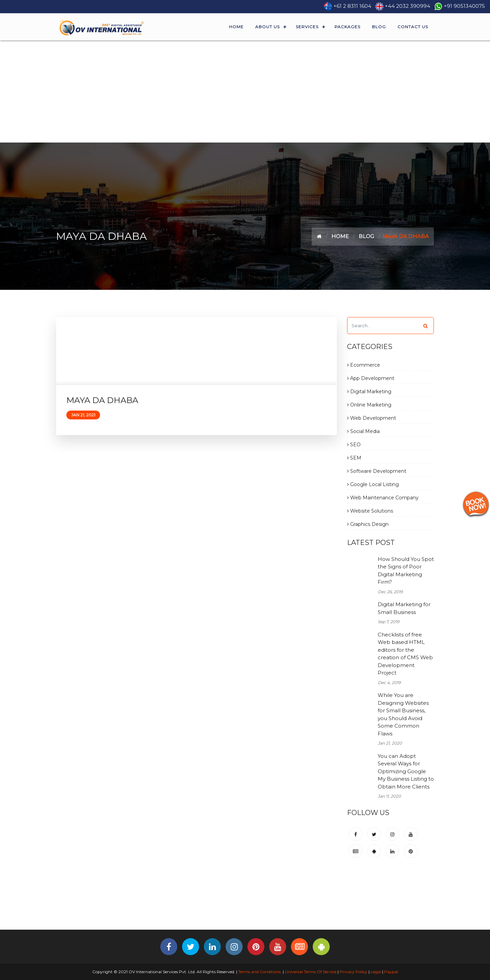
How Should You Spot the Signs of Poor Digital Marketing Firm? (406, 571)
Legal (376, 972)
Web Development (372, 418)
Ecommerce (364, 365)
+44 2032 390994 (407, 6)
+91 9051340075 (464, 6)
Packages (347, 27)
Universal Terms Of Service (311, 972)
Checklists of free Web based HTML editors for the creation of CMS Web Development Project (405, 654)
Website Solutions (370, 511)
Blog (379, 27)
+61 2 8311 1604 (352, 6)
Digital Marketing (369, 392)
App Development (371, 378)
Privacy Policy (354, 972)
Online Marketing (369, 405)
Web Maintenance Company (383, 498)
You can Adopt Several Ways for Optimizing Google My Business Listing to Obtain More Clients (406, 771)
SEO (354, 445)
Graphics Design (368, 524)
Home (236, 27)
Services (307, 27)
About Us (267, 27)
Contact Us (413, 27)
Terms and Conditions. (259, 972)
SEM (354, 458)
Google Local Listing (373, 484)
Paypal (391, 972)
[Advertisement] (245, 92)
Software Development (377, 471)
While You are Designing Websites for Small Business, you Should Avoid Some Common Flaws (403, 714)
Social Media (363, 431)
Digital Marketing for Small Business (404, 608)
